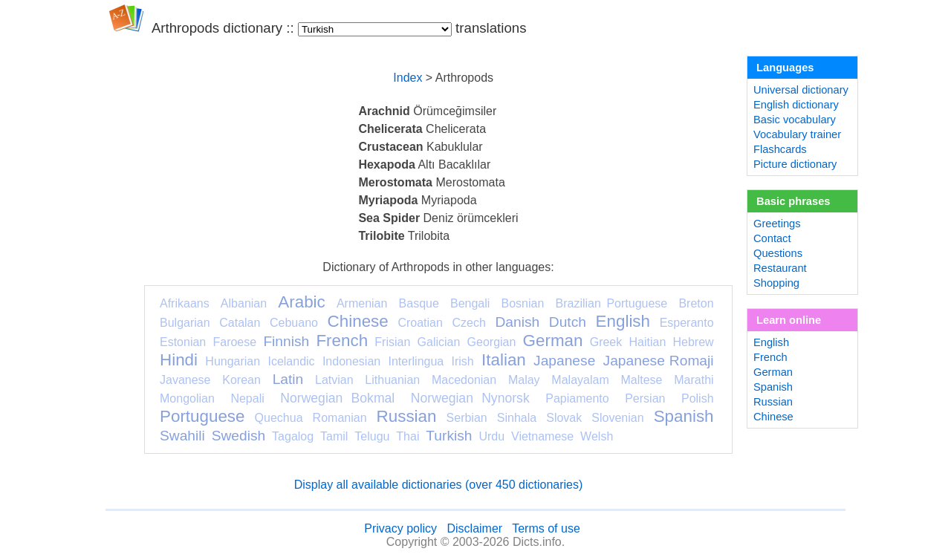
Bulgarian (185, 323)
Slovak (564, 418)
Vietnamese (542, 436)
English (623, 321)
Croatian (420, 323)
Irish (463, 361)
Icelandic (291, 361)
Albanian (244, 303)
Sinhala (517, 418)
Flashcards (780, 149)
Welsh (597, 436)
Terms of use (546, 528)
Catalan (240, 323)
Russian (407, 416)
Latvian (334, 380)
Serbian (467, 418)
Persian (645, 398)
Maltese (641, 380)
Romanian (340, 418)
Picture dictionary (795, 164)
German (553, 341)
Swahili (182, 436)
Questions (778, 253)
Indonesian (351, 361)
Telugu (372, 436)
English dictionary (796, 105)
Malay (524, 380)
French (342, 341)
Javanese (185, 380)
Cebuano (294, 323)
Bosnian (523, 303)
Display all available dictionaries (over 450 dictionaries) (439, 485)
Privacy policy (400, 528)
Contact (772, 238)
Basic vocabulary (795, 120)
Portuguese (202, 416)
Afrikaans (185, 303)
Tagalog (293, 436)
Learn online (789, 320)
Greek (606, 342)
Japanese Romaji (659, 361)
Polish (698, 398)
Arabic (301, 302)
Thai (408, 436)
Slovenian (617, 418)
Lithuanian (392, 380)
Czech (468, 323)
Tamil (334, 436)
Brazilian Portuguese (612, 303)
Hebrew (693, 342)
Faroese (234, 342)
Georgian (492, 342)
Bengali (470, 303)
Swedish (239, 436)
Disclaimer (474, 528)
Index (408, 78)
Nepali (247, 398)
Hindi (179, 360)
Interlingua (416, 361)
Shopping (776, 283)
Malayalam (580, 380)
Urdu (491, 436)
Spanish (684, 416)
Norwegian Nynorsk (470, 398)
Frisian (392, 342)
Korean (241, 380)
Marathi (694, 380)
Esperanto (687, 323)
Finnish (286, 341)
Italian (504, 360)
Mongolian (187, 398)
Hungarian (233, 361)
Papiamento (577, 398)
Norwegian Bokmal (337, 398)
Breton (696, 303)
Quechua (279, 418)
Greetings (777, 224)
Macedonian (464, 380)
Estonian (183, 342)
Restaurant (780, 268)
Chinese (358, 321)
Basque (419, 303)
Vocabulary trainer (797, 134)
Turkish (449, 436)
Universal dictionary (801, 90)
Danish (517, 322)
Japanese (564, 361)
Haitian (647, 342)
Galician (439, 342)
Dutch (568, 322)
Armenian (362, 303)
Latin (288, 379)
